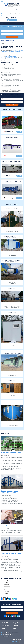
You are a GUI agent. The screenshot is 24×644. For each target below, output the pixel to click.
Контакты (14, 630)
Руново (6, 588)
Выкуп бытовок (16, 624)
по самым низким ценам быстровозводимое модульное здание (9, 57)
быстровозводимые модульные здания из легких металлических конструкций (12, 52)
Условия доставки (9, 41)
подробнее (19, 132)
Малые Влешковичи (8, 581)
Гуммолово (6, 590)
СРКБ (3, 627)
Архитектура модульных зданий (11, 453)
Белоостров (6, 584)
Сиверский (6, 593)
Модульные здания (5, 625)
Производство (15, 627)
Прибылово (6, 592)
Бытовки (3, 624)
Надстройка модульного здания (11, 553)
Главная (3, 41)
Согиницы (6, 583)
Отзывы (14, 628)
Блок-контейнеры (5, 622)
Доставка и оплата (16, 622)
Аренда (3, 628)
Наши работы (15, 625)
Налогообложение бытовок (9, 526)
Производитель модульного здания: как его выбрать (10, 492)
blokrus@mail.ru (6, 636)
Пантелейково (7, 586)
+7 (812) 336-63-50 (13, 18)
